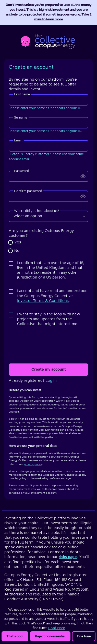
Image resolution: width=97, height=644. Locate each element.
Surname (21, 117)
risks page (68, 557)
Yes (18, 242)
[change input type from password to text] (83, 176)
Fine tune (84, 636)
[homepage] (49, 41)
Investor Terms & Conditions (43, 301)
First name (22, 94)
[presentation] (48, 345)
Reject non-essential (50, 636)
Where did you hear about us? (37, 211)
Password (22, 171)
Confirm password (28, 191)
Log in (51, 381)
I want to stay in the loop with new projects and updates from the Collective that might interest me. (49, 319)
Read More (57, 628)
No (17, 251)
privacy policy (33, 464)
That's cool (15, 636)
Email (18, 140)
